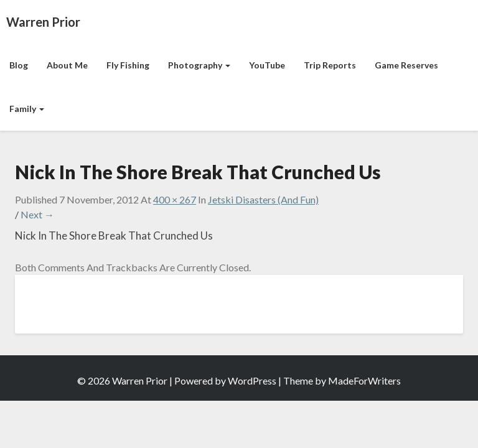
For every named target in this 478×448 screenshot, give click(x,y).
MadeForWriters (364, 380)
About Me (67, 65)
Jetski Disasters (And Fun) (263, 199)
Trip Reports (330, 65)
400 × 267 (175, 199)
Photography (199, 65)
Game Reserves (406, 65)
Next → (37, 214)
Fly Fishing (128, 65)
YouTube (267, 65)
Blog (19, 65)
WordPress (252, 380)
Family (27, 109)
